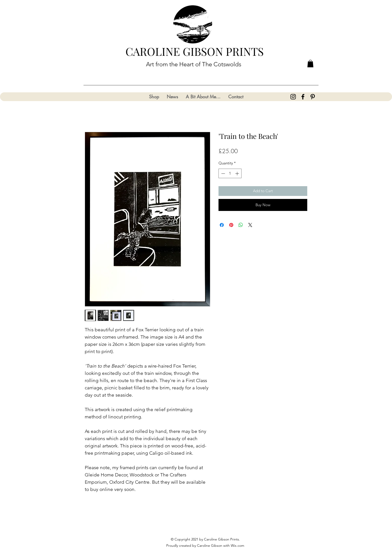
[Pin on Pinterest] (231, 225)
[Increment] (238, 174)
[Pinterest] (313, 97)
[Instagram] (293, 97)
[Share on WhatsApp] (241, 225)
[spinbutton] (230, 174)
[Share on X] (250, 225)
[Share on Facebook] (222, 225)
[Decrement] (223, 174)
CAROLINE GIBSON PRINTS (195, 51)
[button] (310, 64)
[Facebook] (303, 97)
